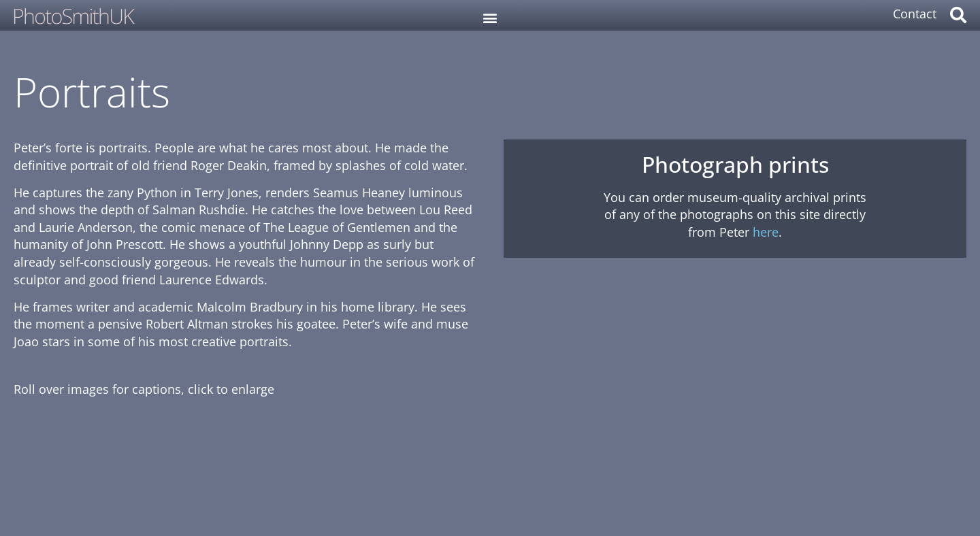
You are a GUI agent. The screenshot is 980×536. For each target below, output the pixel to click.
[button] (490, 17)
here (766, 232)
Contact (915, 14)
